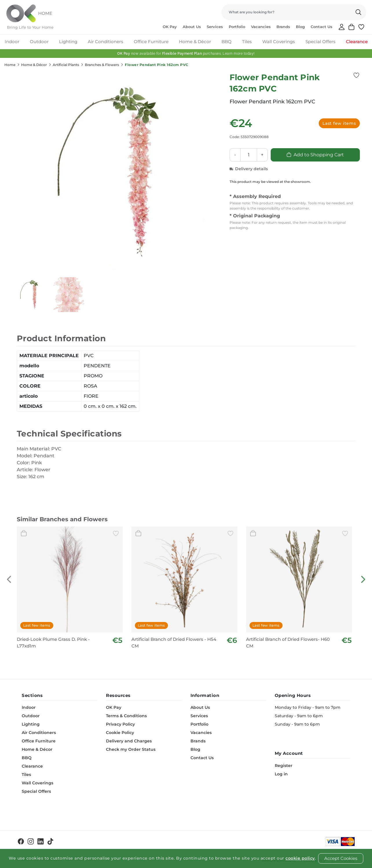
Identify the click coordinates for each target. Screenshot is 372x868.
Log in (281, 774)
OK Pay (170, 27)
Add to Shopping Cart (315, 155)
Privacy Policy (120, 724)
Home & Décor (195, 42)
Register (284, 766)
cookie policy (300, 858)
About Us (192, 27)
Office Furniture (151, 42)
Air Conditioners (106, 42)
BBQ (227, 42)
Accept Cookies (341, 858)
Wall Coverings (279, 42)
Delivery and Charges (129, 741)
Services (215, 27)
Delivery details (249, 169)
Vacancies (261, 27)
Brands (283, 27)
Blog (300, 27)
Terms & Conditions (126, 716)
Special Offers (320, 42)
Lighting (68, 42)
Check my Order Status (131, 749)
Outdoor (39, 42)
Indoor (12, 42)
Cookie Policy (120, 733)
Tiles (247, 42)
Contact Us (321, 27)
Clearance (357, 42)
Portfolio (237, 27)
